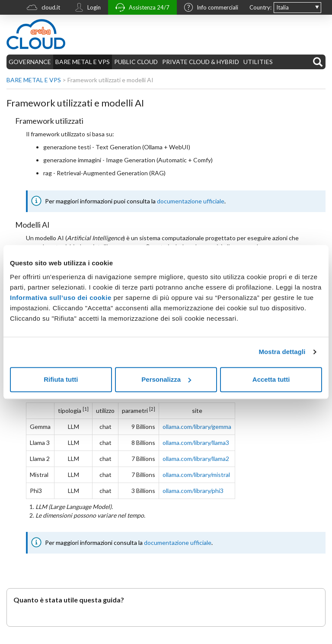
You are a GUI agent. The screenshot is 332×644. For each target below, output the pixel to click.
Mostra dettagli (282, 352)
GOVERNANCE (30, 62)
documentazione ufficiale (191, 201)
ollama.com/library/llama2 (196, 459)
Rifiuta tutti (61, 379)
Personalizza (166, 379)
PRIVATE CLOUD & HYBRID (201, 62)
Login (86, 8)
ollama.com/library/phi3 (193, 491)
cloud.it (41, 8)
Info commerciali (209, 8)
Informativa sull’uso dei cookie (61, 298)
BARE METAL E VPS (83, 62)
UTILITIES (258, 62)
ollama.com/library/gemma (197, 427)
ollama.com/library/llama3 (196, 443)
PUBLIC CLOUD (136, 62)
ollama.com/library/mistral (196, 475)
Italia (283, 7)
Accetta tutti (271, 379)
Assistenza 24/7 (140, 8)
